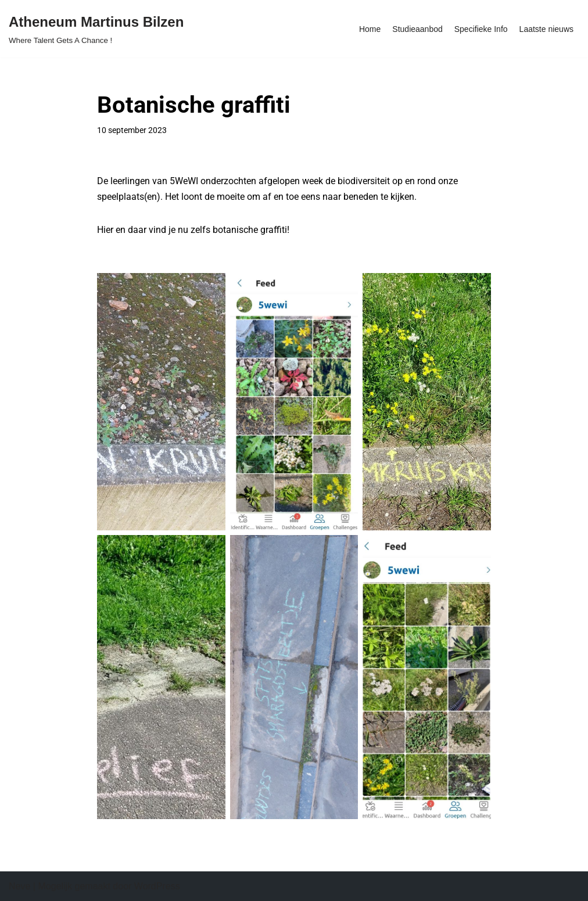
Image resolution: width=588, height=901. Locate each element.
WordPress (157, 886)
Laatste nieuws (546, 29)
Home (370, 29)
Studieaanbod (417, 29)
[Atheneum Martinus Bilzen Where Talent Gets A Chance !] (96, 29)
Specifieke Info (481, 29)
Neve (19, 886)
